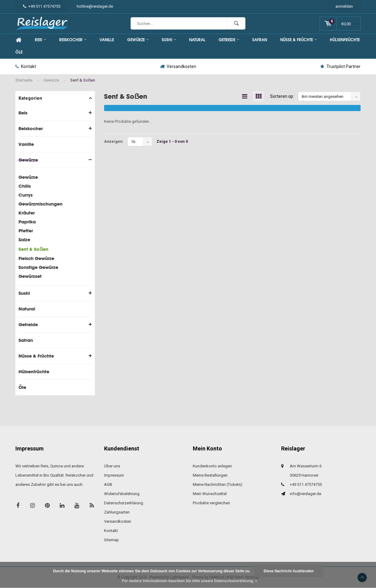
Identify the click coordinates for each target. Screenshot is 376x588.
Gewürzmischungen (40, 204)
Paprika (27, 222)
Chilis (25, 186)
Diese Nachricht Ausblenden (289, 571)
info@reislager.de (305, 494)
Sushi (169, 40)
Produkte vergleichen (211, 503)
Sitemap (111, 540)
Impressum (114, 475)
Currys (26, 195)
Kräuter (27, 213)
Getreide (229, 40)
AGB (108, 484)
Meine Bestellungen (210, 475)
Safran (260, 40)
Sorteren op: (282, 97)
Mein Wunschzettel (210, 494)
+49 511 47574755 (42, 6)
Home (18, 40)
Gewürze (138, 40)
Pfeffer (26, 231)
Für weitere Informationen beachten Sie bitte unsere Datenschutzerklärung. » (190, 581)
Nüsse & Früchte (298, 40)
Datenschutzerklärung (124, 503)
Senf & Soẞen (83, 80)
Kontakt (26, 66)
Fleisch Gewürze (36, 258)
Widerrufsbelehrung (122, 494)
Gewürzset (30, 276)
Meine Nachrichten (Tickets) (218, 484)
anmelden (344, 6)
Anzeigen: (114, 142)
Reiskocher (73, 40)
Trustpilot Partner (340, 66)
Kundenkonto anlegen (212, 466)
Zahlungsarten (117, 512)
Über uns (112, 466)
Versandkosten (178, 66)
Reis (40, 40)
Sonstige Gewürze (38, 267)
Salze (24, 240)
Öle (19, 52)
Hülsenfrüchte (345, 40)
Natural (197, 40)
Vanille (107, 40)
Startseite (24, 80)
